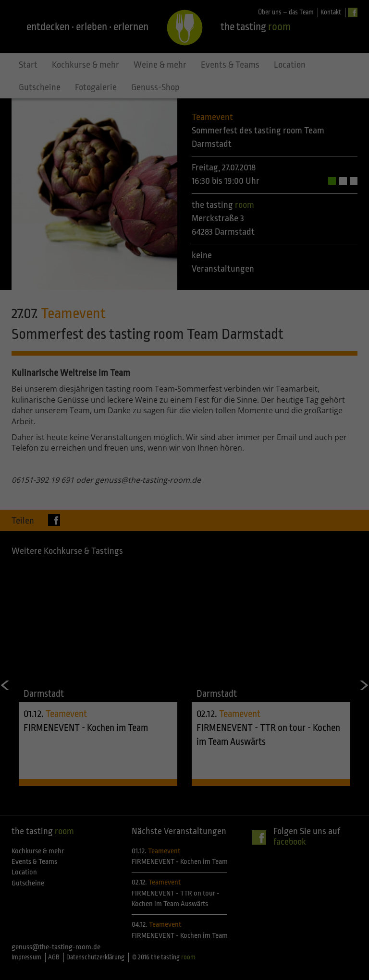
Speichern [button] (185, 551)
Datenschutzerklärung (124, 457)
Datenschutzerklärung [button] (189, 600)
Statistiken (281, 489)
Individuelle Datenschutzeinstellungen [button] (185, 580)
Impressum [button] (232, 600)
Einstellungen (80, 467)
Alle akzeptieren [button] (185, 523)
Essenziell (81, 489)
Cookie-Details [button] (142, 600)
